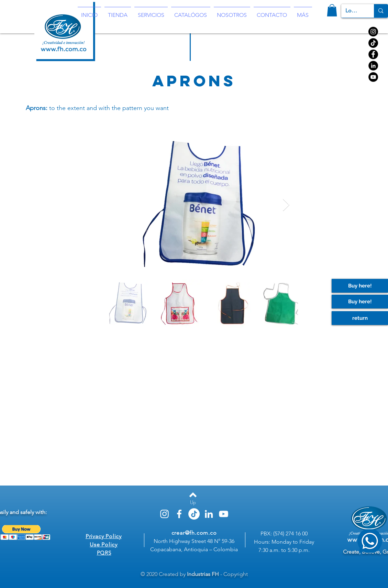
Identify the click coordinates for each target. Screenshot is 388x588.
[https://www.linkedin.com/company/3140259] (373, 66)
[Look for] (353, 11)
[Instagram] (373, 32)
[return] (360, 318)
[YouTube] (373, 77)
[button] (332, 10)
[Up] (193, 502)
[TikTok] (373, 43)
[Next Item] (286, 205)
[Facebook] (373, 54)
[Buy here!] (360, 302)
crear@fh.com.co (194, 533)
